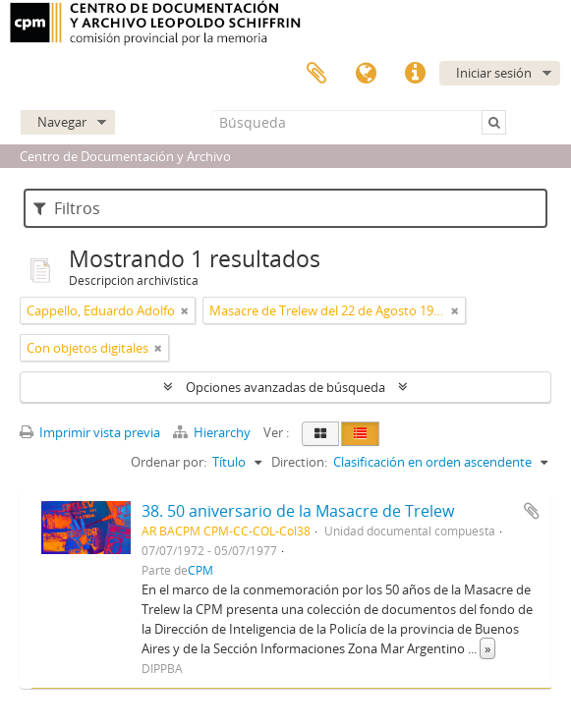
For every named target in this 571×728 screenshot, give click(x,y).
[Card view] (320, 434)
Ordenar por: (169, 462)
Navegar (62, 122)
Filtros (67, 208)
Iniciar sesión (494, 73)
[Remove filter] (185, 310)
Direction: (299, 462)
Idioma (366, 74)
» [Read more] (487, 648)
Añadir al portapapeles (532, 511)
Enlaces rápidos (415, 74)
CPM (200, 570)
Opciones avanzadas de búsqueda (285, 387)
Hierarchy (213, 432)
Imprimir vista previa (90, 432)
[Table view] (360, 434)
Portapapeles (316, 74)
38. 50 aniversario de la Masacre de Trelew (298, 511)
